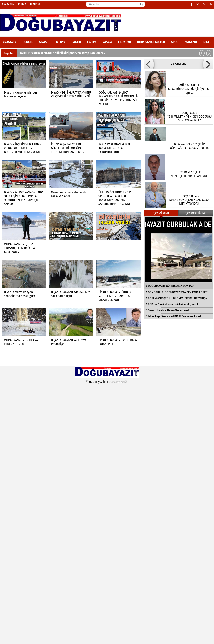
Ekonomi (124, 42)
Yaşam (107, 42)
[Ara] (141, 4)
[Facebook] (191, 4)
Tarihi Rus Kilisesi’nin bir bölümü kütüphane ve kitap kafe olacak (62, 53)
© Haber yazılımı (107, 382)
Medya (61, 42)
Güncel (28, 42)
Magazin (191, 42)
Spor (175, 42)
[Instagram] (204, 4)
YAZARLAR (178, 64)
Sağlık (76, 42)
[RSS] (211, 4)
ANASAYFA (9, 42)
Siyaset (45, 42)
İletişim (35, 4)
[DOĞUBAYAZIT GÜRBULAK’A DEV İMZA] (178, 249)
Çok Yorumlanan (196, 213)
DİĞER (207, 42)
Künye (22, 4)
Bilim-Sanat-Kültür (151, 42)
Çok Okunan (161, 213)
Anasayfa (8, 4)
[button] (202, 53)
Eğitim (92, 42)
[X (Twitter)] (198, 4)
